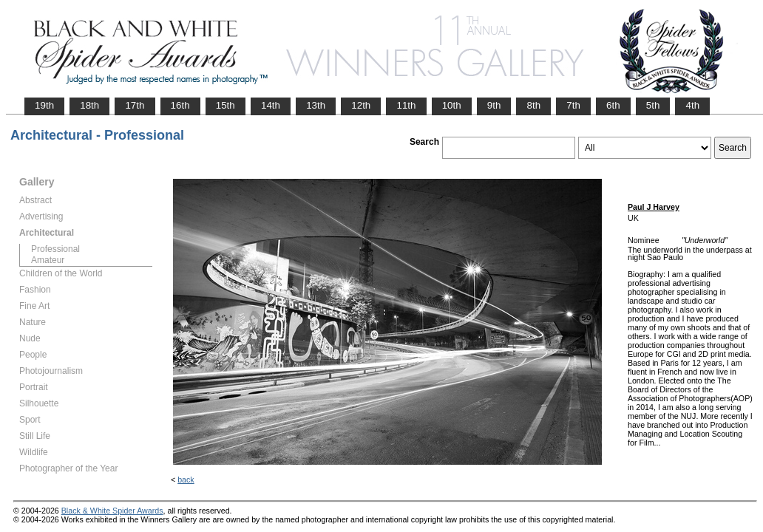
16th (180, 105)
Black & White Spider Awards (112, 511)
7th (573, 105)
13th (316, 105)
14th (271, 105)
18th (89, 105)
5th (653, 105)
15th (225, 105)
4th (692, 105)
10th (452, 105)
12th (361, 105)
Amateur (48, 260)
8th (533, 105)
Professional (55, 249)
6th (613, 105)
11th (406, 105)
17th (135, 105)
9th (494, 105)
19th (44, 105)
